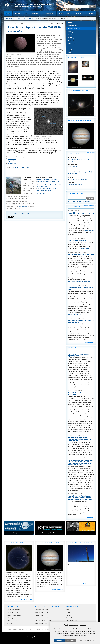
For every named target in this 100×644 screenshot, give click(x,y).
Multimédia (72, 44)
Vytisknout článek (58, 23)
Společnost (78, 14)
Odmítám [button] (71, 640)
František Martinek (20, 23)
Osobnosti (72, 47)
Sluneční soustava (28, 19)
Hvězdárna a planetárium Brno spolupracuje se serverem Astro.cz (48, 629)
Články (8, 14)
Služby (61, 14)
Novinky (18, 14)
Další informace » (26, 599)
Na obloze (35, 14)
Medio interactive (40, 637)
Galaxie (68, 612)
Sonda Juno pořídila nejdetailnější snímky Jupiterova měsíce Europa (49, 189)
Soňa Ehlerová (82, 238)
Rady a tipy (40, 615)
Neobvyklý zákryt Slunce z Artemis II (81, 213)
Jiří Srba (80, 391)
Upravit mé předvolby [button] (86, 640)
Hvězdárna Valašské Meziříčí (21, 167)
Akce (26, 14)
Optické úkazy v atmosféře (74, 618)
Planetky (68, 615)
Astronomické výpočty (43, 612)
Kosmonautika (73, 26)
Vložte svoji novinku (90, 206)
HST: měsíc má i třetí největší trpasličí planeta (78, 355)
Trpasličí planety (18, 213)
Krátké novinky (74, 207)
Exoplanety (72, 35)
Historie (71, 53)
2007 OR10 (26, 213)
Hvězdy (71, 32)
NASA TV (9, 623)
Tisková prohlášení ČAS (14, 610)
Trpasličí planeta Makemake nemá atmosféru (80, 394)
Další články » (90, 518)
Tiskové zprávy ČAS (13, 612)
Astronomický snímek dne (78, 91)
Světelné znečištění (74, 41)
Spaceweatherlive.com (75, 314)
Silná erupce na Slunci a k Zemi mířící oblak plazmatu (81, 321)
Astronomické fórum (42, 623)
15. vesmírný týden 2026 (15, 543)
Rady (68, 14)
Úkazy (70, 23)
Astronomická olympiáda (14, 615)
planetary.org (12, 159)
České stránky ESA (12, 620)
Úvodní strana (10, 19)
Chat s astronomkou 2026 (77, 241)
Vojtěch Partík (81, 458)
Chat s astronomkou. (84, 248)
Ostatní (71, 50)
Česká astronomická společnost (18, 629)
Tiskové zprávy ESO (13, 618)
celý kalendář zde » (88, 188)
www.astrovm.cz (23, 207)
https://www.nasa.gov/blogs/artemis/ (79, 282)
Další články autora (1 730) (44, 178)
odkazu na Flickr (89, 231)
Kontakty (90, 14)
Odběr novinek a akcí (76, 193)
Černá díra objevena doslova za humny (48, 179)
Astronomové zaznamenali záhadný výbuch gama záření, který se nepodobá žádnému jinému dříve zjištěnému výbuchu (81, 462)
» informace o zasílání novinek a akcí (79, 201)
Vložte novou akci (90, 152)
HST (12, 213)
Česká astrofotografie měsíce (79, 120)
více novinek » (90, 342)
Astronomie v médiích (43, 618)
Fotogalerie (49, 14)
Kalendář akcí (73, 153)
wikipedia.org (12, 163)
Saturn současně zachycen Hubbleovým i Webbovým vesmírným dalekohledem (81, 439)
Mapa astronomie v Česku (44, 620)
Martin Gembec (82, 211)
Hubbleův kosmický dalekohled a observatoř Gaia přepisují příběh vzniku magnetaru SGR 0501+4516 (80, 498)
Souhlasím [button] (59, 640)
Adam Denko (81, 494)
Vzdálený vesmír (73, 38)
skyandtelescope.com (15, 161)
